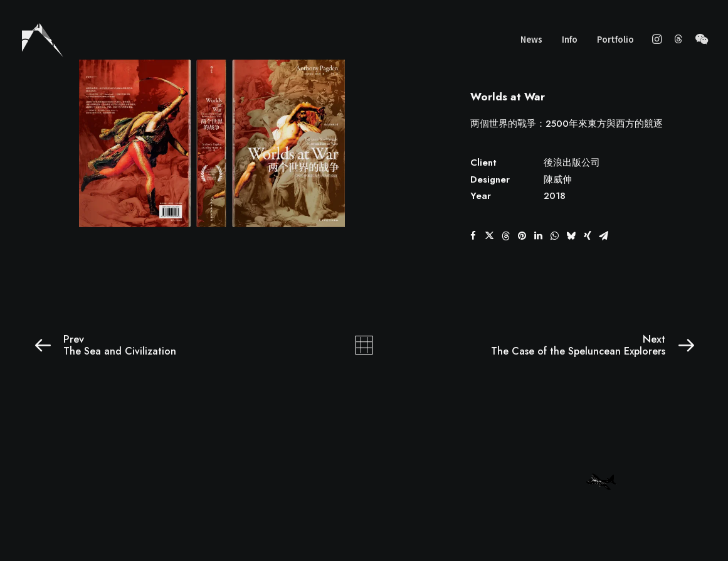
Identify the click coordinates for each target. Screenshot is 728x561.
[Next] (562, 345)
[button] (659, 39)
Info (570, 39)
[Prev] (166, 345)
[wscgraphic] (43, 39)
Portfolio (615, 39)
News (531, 39)
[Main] (364, 345)
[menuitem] (531, 39)
